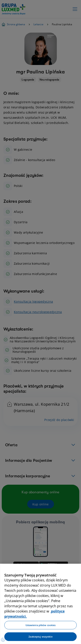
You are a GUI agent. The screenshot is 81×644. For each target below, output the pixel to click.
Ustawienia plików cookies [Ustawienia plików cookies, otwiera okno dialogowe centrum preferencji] (41, 625)
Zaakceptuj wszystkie (40, 637)
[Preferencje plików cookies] (3, 640)
